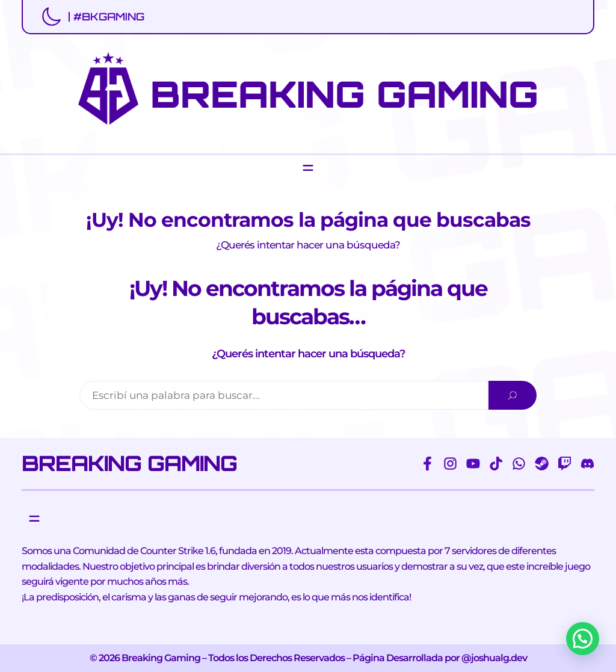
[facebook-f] (427, 464)
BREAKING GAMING (344, 94)
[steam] (542, 464)
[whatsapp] (519, 464)
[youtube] (473, 464)
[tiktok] (496, 464)
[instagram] (450, 464)
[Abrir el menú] (308, 168)
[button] (583, 639)
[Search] (513, 396)
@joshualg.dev (494, 658)
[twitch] (565, 464)
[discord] (587, 464)
